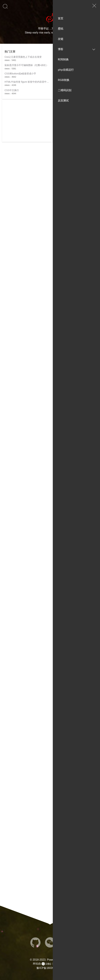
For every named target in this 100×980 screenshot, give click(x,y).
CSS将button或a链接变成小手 (20, 74)
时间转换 (63, 59)
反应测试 (63, 101)
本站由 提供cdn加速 (50, 964)
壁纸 (61, 29)
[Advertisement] (27, 121)
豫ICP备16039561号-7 (50, 968)
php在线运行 (66, 70)
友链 (61, 39)
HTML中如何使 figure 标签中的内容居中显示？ (29, 82)
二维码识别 (65, 90)
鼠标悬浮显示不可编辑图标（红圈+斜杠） (26, 65)
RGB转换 (64, 80)
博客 (61, 49)
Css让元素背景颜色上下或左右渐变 (23, 57)
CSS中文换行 (12, 90)
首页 (61, 18)
